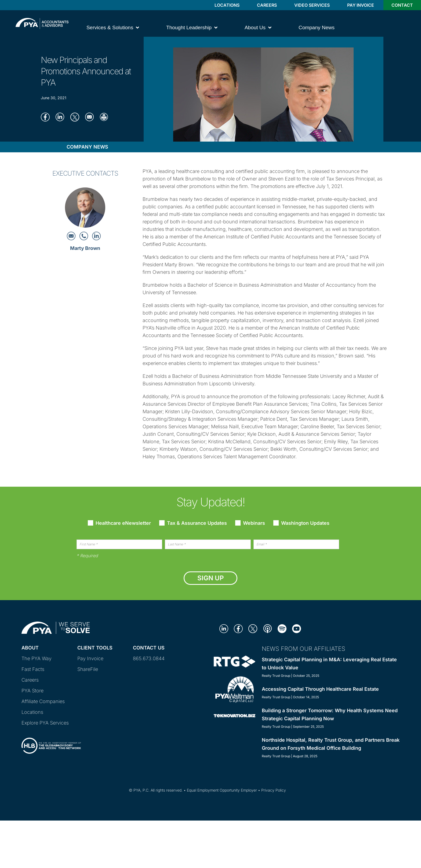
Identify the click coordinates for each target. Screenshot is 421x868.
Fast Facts (33, 669)
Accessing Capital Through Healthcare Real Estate (320, 689)
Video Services (312, 5)
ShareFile (88, 669)
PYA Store (32, 691)
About (30, 648)
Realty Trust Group (276, 676)
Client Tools (95, 648)
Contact (402, 5)
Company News (87, 147)
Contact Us (149, 648)
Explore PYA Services (45, 723)
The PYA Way (37, 658)
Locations (227, 5)
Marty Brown (85, 248)
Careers (267, 5)
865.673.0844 (149, 658)
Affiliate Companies (43, 701)
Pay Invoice (361, 5)
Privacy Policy (274, 790)
